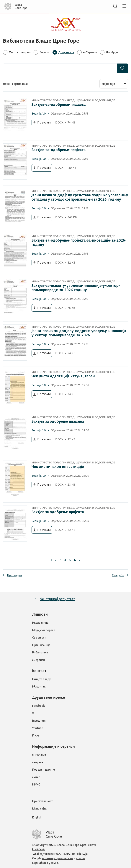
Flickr (36, 736)
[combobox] (60, 68)
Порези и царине (43, 770)
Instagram (39, 721)
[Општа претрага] (20, 52)
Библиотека (40, 652)
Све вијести (40, 638)
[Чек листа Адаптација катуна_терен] (73, 376)
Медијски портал (44, 630)
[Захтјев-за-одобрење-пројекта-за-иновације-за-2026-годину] (80, 243)
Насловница (40, 623)
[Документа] (66, 52)
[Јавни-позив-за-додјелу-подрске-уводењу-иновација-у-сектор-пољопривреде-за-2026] (80, 333)
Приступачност (42, 801)
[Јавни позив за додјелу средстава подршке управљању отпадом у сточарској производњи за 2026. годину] (80, 197)
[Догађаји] (112, 52)
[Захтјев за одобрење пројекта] (73, 512)
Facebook (38, 706)
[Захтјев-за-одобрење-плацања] (73, 105)
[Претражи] (115, 6)
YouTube (38, 728)
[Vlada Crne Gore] (27, 6)
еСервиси (39, 660)
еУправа (38, 762)
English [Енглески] (37, 818)
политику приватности (57, 858)
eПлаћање (39, 755)
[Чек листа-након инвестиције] (73, 467)
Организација (41, 645)
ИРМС (36, 785)
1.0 (39, 114)
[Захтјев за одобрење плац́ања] (73, 422)
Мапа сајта (39, 809)
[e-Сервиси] (90, 52)
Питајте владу (41, 679)
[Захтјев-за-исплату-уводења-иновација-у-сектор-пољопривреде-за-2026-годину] (80, 288)
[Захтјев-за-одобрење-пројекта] (73, 150)
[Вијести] (45, 52)
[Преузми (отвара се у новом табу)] (42, 123)
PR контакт (39, 687)
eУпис (36, 777)
